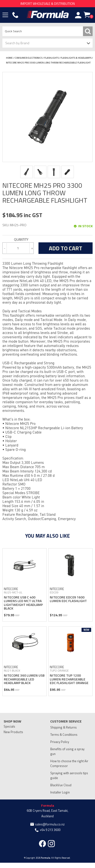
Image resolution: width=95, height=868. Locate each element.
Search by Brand (17, 43)
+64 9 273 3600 (50, 830)
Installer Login (60, 792)
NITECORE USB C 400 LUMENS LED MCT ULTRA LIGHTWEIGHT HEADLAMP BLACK (23, 603)
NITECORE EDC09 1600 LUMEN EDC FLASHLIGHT (68, 599)
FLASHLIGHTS (51, 58)
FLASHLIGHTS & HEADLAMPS (76, 58)
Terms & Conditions (64, 735)
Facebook (42, 844)
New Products (13, 732)
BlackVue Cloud (61, 785)
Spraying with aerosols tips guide (69, 775)
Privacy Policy (60, 742)
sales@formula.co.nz (50, 824)
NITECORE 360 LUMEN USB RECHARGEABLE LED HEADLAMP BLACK (24, 679)
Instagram (51, 844)
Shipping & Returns (63, 727)
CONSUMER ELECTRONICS (28, 58)
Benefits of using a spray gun (67, 751)
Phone (15, 15)
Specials (9, 726)
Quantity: (18, 239)
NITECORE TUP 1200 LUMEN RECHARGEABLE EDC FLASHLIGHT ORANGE (69, 679)
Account (78, 15)
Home (9, 58)
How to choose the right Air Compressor (69, 763)
